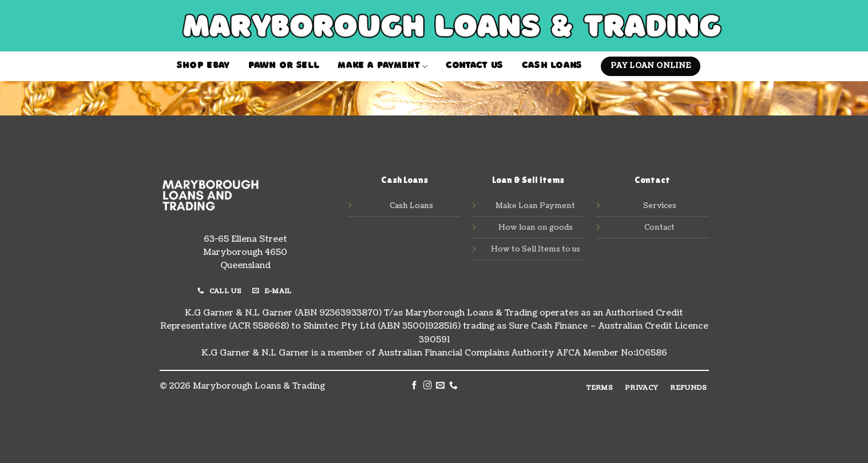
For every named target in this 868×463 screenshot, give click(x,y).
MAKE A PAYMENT (383, 67)
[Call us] (453, 386)
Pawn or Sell (284, 67)
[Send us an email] (440, 386)
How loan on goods (536, 227)
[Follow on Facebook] (415, 386)
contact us (474, 67)
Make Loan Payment (535, 206)
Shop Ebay (203, 67)
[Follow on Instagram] (428, 386)
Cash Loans (552, 67)
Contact (659, 227)
